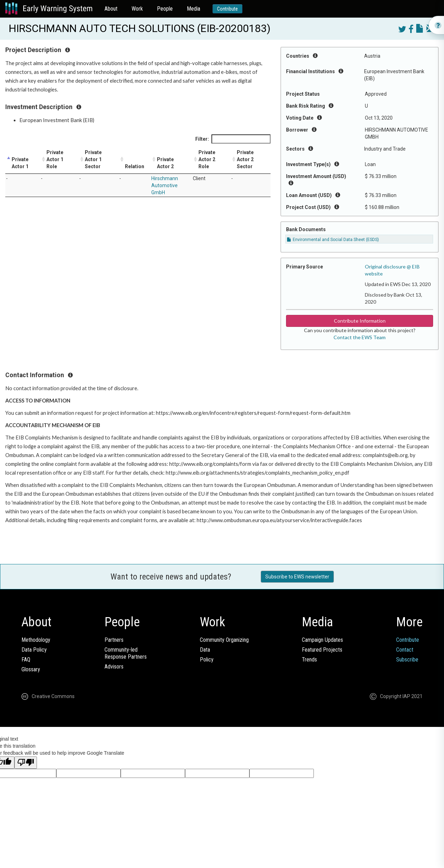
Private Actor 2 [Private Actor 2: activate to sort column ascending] (165, 163)
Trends (309, 660)
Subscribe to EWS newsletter (297, 577)
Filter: (233, 139)
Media (194, 9)
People (165, 9)
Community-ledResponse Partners (126, 653)
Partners (114, 640)
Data (205, 650)
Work (137, 9)
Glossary (31, 669)
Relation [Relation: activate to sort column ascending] (135, 166)
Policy (207, 660)
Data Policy (34, 650)
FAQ (26, 660)
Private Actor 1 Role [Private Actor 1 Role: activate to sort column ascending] (55, 159)
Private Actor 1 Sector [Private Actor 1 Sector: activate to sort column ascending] (93, 159)
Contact (405, 650)
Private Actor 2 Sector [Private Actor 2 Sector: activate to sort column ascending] (245, 159)
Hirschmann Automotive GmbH (165, 185)
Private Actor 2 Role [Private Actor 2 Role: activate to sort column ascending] (207, 159)
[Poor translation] (26, 763)
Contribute (227, 9)
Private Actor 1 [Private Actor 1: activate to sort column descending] (20, 163)
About (111, 9)
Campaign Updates (322, 640)
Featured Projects (322, 650)
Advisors (114, 667)
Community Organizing (224, 640)
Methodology (36, 640)
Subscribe (407, 660)
